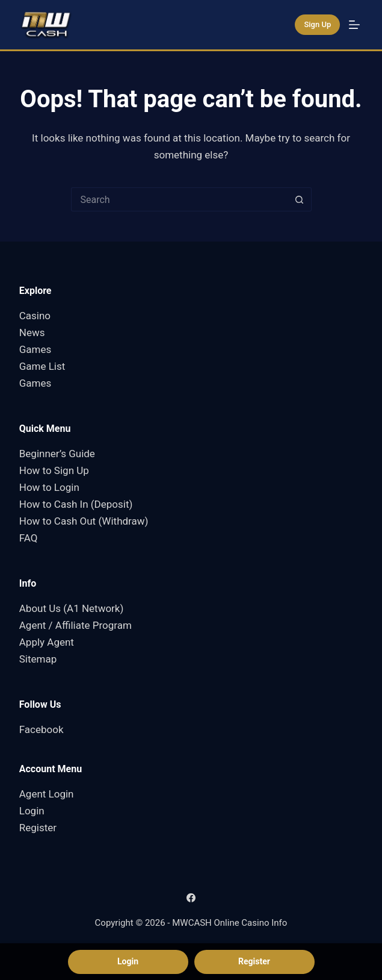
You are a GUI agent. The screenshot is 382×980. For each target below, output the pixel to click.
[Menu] (354, 25)
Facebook (42, 729)
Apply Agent (47, 642)
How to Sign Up (54, 470)
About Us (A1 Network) (72, 608)
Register (38, 828)
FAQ (29, 538)
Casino (35, 316)
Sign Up (317, 24)
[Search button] (300, 199)
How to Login (49, 487)
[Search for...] (179, 199)
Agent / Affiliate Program (75, 625)
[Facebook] (191, 898)
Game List (42, 366)
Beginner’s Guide (57, 454)
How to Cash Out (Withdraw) (84, 521)
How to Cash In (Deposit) (76, 504)
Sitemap (38, 659)
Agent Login (47, 794)
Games (35, 349)
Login (32, 811)
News (32, 332)
